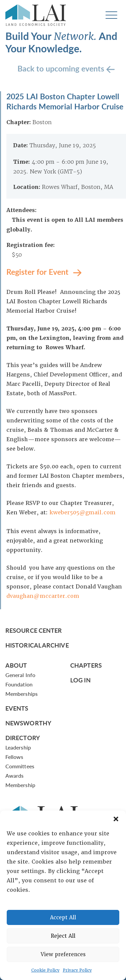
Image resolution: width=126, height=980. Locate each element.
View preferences (63, 955)
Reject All (63, 936)
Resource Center (34, 630)
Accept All (63, 918)
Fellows (14, 757)
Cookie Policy (45, 970)
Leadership (18, 747)
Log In (80, 680)
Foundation (19, 684)
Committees (20, 766)
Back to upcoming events (62, 68)
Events (17, 708)
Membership (20, 785)
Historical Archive (37, 645)
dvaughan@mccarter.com (43, 596)
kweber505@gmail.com (82, 512)
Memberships (22, 694)
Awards (14, 776)
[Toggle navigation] (111, 15)
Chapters (86, 665)
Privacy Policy (77, 970)
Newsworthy (28, 723)
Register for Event (38, 271)
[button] (116, 819)
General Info (20, 675)
